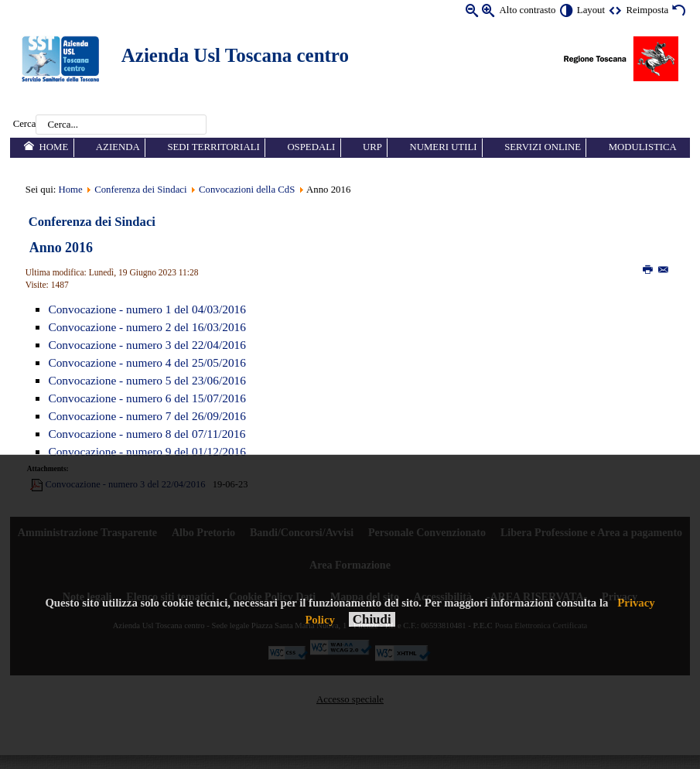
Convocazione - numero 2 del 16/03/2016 (147, 327)
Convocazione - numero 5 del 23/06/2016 (147, 380)
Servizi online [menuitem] (543, 147)
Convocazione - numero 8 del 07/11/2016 (147, 434)
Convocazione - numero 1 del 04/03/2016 (147, 309)
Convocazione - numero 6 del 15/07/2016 (147, 398)
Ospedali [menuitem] (311, 147)
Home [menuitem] (54, 147)
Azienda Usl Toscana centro (235, 55)
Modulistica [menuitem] (643, 147)
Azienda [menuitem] (118, 147)
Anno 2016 (61, 248)
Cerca (25, 125)
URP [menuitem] (372, 147)
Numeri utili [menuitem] (443, 147)
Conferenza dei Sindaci (140, 190)
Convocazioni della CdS (248, 190)
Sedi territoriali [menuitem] (213, 147)
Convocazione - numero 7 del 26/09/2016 (147, 416)
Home (70, 190)
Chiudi (372, 619)
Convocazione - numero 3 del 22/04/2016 (147, 345)
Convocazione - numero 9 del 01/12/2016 (147, 451)
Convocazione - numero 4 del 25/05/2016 (147, 362)
